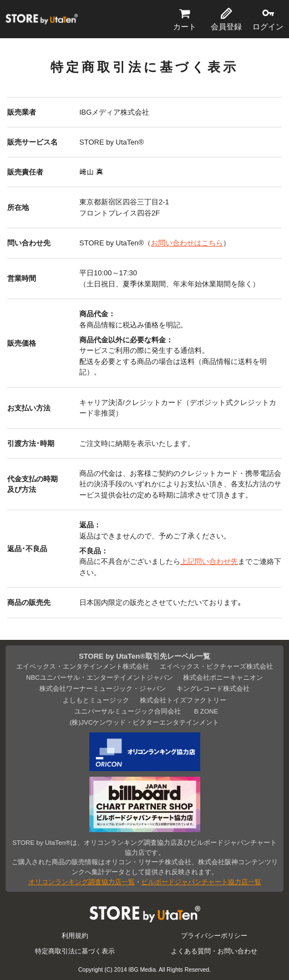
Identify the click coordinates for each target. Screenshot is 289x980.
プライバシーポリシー (214, 935)
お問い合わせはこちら (187, 243)
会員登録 (226, 27)
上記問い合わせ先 (209, 561)
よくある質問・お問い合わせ (214, 951)
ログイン (268, 27)
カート (185, 27)
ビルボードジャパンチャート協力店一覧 (201, 882)
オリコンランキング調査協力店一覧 (82, 882)
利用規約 (75, 935)
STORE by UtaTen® (42, 19)
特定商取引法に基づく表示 (75, 951)
